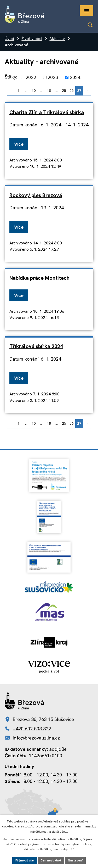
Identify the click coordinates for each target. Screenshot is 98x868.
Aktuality (57, 39)
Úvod (9, 39)
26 (72, 91)
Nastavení (75, 860)
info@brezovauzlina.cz (36, 738)
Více (19, 144)
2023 (53, 77)
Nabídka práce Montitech (39, 278)
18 (49, 91)
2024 (75, 77)
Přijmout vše (25, 860)
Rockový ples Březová (36, 195)
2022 (31, 77)
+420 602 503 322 (32, 729)
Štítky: (11, 77)
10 (34, 91)
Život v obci (32, 39)
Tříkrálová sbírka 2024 (36, 346)
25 (64, 91)
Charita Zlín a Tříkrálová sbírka (47, 112)
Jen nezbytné (51, 860)
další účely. (60, 832)
